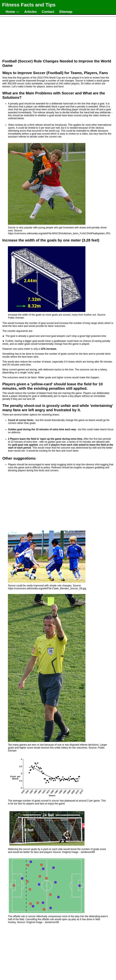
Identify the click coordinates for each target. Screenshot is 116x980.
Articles (30, 12)
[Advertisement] (58, 36)
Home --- (12, 12)
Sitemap (66, 12)
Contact (48, 12)
